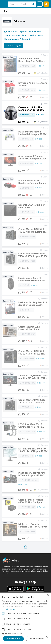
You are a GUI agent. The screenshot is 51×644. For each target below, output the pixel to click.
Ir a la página (13, 45)
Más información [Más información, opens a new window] (9, 609)
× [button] (48, 595)
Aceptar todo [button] (13, 639)
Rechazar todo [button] (37, 639)
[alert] (26, 618)
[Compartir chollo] (40, 4)
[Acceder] (46, 4)
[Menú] (4, 4)
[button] (26, 634)
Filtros (6, 11)
